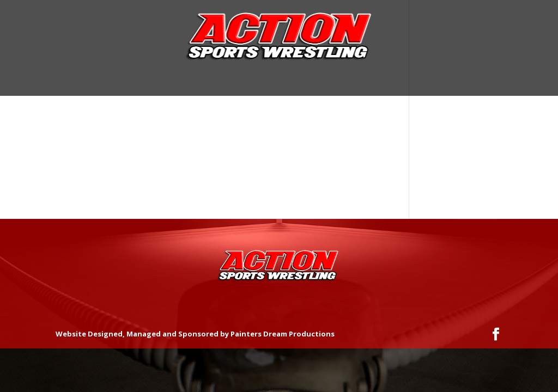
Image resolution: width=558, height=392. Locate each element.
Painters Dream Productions (283, 334)
